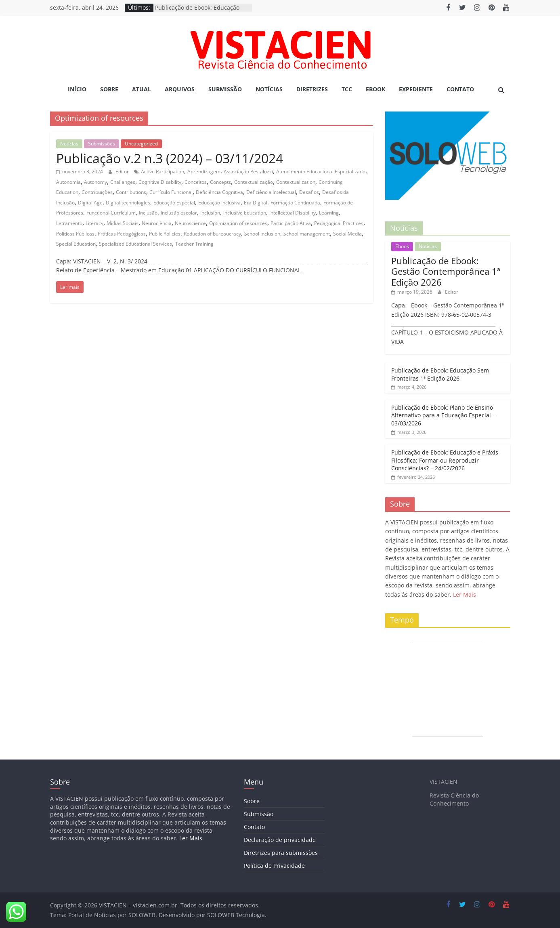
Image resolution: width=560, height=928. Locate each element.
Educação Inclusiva (219, 203)
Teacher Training (194, 244)
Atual (142, 89)
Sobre (109, 89)
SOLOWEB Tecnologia (236, 915)
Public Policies (165, 234)
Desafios (309, 192)
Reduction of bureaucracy (212, 234)
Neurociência (157, 223)
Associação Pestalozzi (248, 172)
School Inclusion (262, 234)
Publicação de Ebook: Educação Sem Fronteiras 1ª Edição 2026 (440, 374)
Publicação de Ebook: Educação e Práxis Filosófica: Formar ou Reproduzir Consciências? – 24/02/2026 (445, 460)
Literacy (94, 223)
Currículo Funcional (171, 192)
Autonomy (95, 182)
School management (307, 234)
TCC (347, 89)
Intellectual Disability (293, 213)
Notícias (269, 89)
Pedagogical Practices (339, 223)
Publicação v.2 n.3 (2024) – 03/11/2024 (170, 158)
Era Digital (256, 203)
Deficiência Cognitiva (219, 192)
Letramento (69, 223)
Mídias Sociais (123, 223)
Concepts (220, 182)
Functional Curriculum (111, 213)
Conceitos (196, 182)
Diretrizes (312, 89)
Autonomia (68, 182)
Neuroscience (190, 223)
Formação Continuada (295, 203)
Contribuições (97, 192)
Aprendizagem (204, 172)
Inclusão (148, 213)
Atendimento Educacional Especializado (321, 172)
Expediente (416, 89)
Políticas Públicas (75, 234)
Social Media (347, 234)
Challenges (123, 182)
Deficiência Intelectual (271, 192)
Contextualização (254, 182)
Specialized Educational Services (135, 244)
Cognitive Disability (160, 182)
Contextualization (296, 182)
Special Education (76, 244)
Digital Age (90, 203)
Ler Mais (465, 594)
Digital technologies (128, 203)
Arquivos (180, 89)
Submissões (102, 144)
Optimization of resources (238, 223)
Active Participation (163, 172)
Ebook (375, 89)
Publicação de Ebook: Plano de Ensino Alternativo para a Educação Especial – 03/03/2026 (443, 415)
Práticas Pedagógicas (122, 234)
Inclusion (210, 213)
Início (77, 89)
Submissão (225, 89)
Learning (329, 213)
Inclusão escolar (179, 213)
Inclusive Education (245, 213)
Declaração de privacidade (280, 840)
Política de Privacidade (274, 866)
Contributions (131, 192)
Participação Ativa (291, 223)
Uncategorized (141, 144)
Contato (460, 89)
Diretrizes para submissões (281, 853)
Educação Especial (174, 203)
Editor (123, 172)
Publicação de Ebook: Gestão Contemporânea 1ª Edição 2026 (446, 271)
